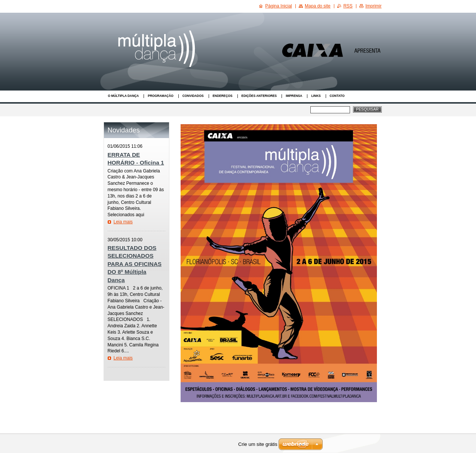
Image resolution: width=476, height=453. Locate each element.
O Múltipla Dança (124, 96)
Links (316, 96)
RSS (348, 6)
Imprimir (373, 6)
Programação (160, 96)
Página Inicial (278, 6)
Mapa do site (318, 6)
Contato (337, 96)
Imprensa (294, 96)
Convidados (193, 96)
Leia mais (123, 222)
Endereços (223, 96)
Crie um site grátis (258, 444)
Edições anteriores (259, 96)
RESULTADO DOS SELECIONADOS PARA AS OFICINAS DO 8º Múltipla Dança (135, 264)
